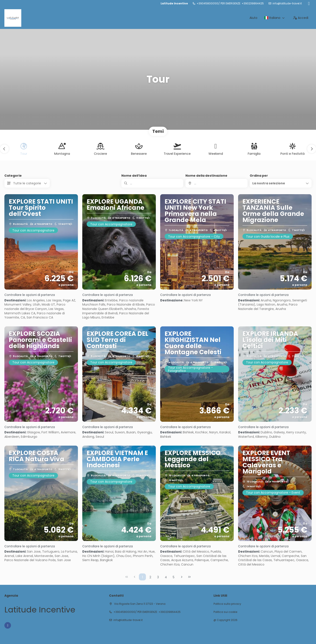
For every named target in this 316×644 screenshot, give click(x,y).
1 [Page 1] (142, 577)
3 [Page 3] (158, 577)
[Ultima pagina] (189, 577)
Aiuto (253, 18)
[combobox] (216, 183)
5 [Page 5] (174, 577)
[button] (4, 149)
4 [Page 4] (166, 577)
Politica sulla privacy (227, 604)
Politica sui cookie (225, 612)
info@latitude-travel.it (287, 4)
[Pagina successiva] (182, 577)
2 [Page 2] (150, 577)
